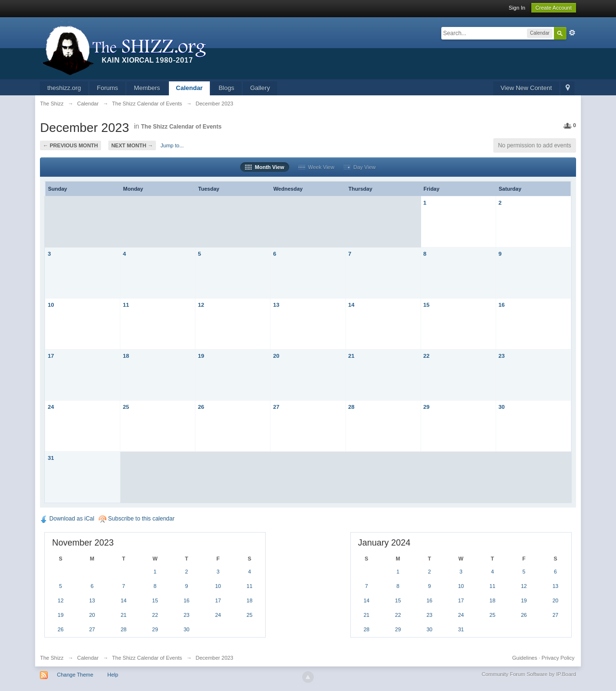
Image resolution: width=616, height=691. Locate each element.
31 (51, 458)
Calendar (190, 88)
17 (51, 356)
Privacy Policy (558, 658)
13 (276, 305)
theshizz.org (64, 88)
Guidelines (525, 658)
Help (113, 675)
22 (427, 356)
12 (201, 305)
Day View (359, 167)
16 (502, 305)
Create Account (554, 8)
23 (502, 356)
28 (352, 407)
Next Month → (132, 145)
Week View (316, 167)
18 (126, 356)
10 (51, 305)
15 (427, 305)
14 (352, 305)
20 (276, 356)
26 (201, 407)
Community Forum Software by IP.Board (529, 674)
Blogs (226, 88)
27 (276, 407)
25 (126, 407)
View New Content (526, 88)
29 (427, 407)
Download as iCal (67, 519)
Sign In (517, 8)
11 (126, 305)
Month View (264, 167)
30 (502, 407)
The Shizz (52, 658)
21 (352, 356)
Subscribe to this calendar (136, 519)
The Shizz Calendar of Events (181, 127)
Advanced (572, 33)
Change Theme (75, 675)
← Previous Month (70, 145)
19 (201, 356)
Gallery (260, 88)
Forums (107, 88)
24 (51, 407)
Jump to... (172, 145)
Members (147, 88)
